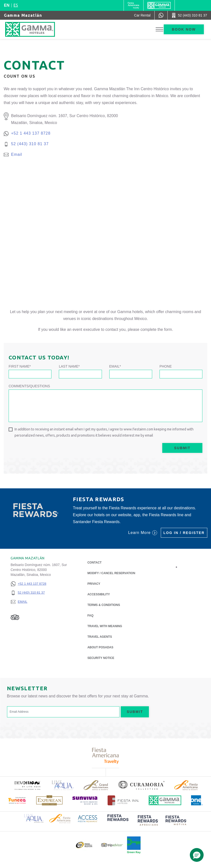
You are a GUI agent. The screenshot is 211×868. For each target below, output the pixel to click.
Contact (95, 563)
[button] (197, 855)
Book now (184, 29)
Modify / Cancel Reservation (111, 573)
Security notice (101, 658)
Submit (182, 448)
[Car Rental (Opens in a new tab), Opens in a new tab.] (142, 15)
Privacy (94, 583)
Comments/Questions (29, 386)
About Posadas (100, 647)
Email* (115, 366)
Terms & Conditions (104, 605)
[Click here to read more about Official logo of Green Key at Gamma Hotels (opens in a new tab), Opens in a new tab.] (134, 845)
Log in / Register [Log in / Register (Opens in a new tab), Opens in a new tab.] (184, 533)
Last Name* (69, 366)
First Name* (20, 366)
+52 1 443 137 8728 (31, 133)
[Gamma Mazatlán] (36, 29)
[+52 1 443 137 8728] (28, 584)
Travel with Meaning (105, 626)
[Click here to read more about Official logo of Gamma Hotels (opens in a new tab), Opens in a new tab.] (165, 800)
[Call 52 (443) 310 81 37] (189, 15)
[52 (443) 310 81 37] (28, 593)
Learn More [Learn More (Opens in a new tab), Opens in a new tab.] (142, 533)
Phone (166, 366)
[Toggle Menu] (159, 29)
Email (17, 154)
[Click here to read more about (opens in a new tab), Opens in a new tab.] (27, 785)
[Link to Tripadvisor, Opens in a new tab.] (15, 617)
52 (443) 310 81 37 (30, 144)
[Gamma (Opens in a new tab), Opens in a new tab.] (134, 5)
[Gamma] (159, 5)
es (16, 5)
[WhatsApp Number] (161, 15)
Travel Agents (100, 637)
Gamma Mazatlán (23, 15)
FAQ (90, 616)
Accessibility (99, 594)
